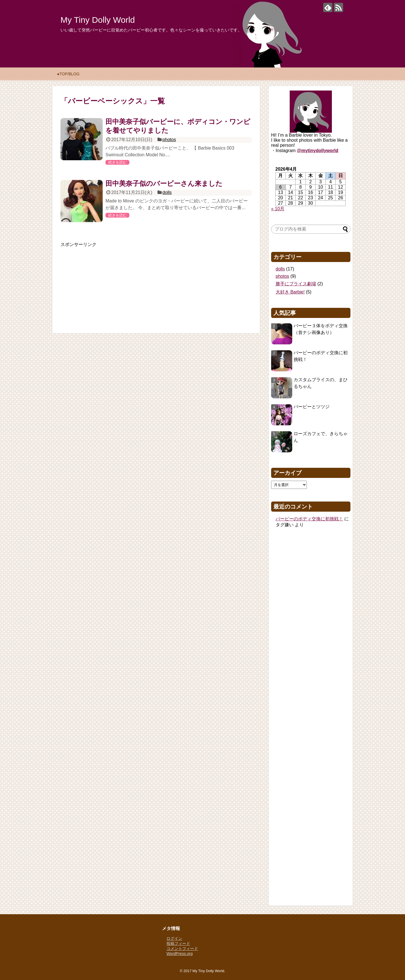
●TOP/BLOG (68, 74)
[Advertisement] (103, 283)
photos (169, 140)
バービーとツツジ (312, 407)
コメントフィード (182, 949)
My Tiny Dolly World (98, 20)
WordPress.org (180, 954)
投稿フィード (178, 943)
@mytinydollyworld (318, 151)
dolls (167, 192)
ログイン (174, 938)
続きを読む (117, 162)
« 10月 (278, 209)
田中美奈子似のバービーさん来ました (164, 183)
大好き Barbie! (290, 292)
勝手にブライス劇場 (296, 284)
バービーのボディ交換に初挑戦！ (309, 519)
